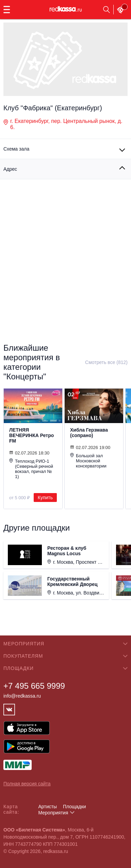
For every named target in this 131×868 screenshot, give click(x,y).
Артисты (47, 807)
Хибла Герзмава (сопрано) (89, 433)
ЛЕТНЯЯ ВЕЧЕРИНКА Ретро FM (31, 435)
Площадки (75, 807)
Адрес (10, 169)
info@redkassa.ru (22, 696)
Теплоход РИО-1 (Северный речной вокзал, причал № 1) (31, 469)
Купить (45, 498)
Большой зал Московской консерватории (88, 461)
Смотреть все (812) (106, 362)
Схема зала (16, 149)
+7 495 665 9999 (34, 686)
